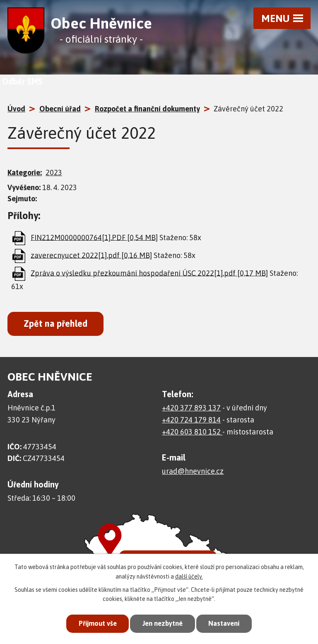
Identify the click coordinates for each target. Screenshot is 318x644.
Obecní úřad (60, 109)
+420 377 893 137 (191, 408)
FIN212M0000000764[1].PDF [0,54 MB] (94, 237)
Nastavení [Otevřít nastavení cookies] (227, 623)
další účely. (189, 576)
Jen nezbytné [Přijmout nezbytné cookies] (163, 623)
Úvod (16, 109)
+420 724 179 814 (191, 420)
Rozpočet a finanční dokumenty (147, 109)
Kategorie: (25, 172)
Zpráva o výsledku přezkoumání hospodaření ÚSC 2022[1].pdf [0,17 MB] (149, 273)
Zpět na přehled (55, 324)
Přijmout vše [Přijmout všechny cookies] (94, 623)
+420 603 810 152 (192, 432)
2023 (54, 172)
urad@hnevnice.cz (193, 471)
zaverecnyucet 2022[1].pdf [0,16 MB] (91, 255)
